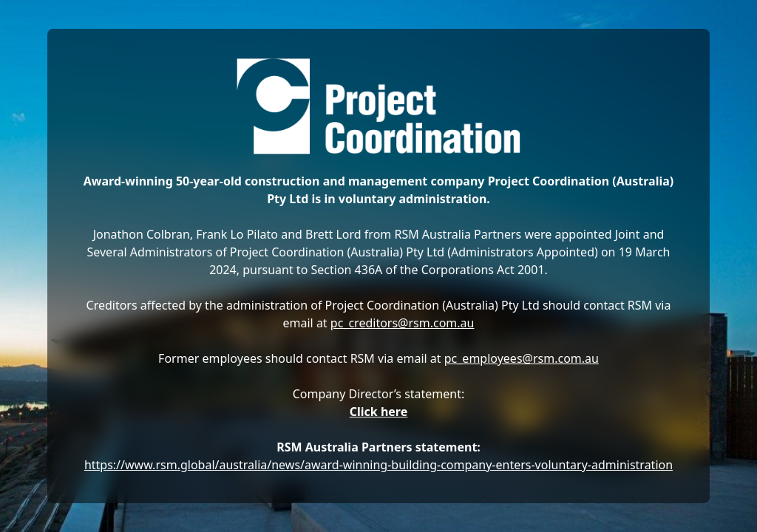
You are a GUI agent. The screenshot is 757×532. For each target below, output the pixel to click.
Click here (379, 412)
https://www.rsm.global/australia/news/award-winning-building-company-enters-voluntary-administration (378, 465)
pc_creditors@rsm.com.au (403, 323)
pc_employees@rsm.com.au (522, 358)
